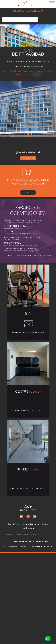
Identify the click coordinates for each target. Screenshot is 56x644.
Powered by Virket (44, 546)
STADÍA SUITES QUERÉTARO (28, 11)
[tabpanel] (28, 109)
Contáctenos (28, 158)
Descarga (37, 75)
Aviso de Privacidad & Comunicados (31, 541)
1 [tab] (28, 134)
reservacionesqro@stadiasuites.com (34, 255)
